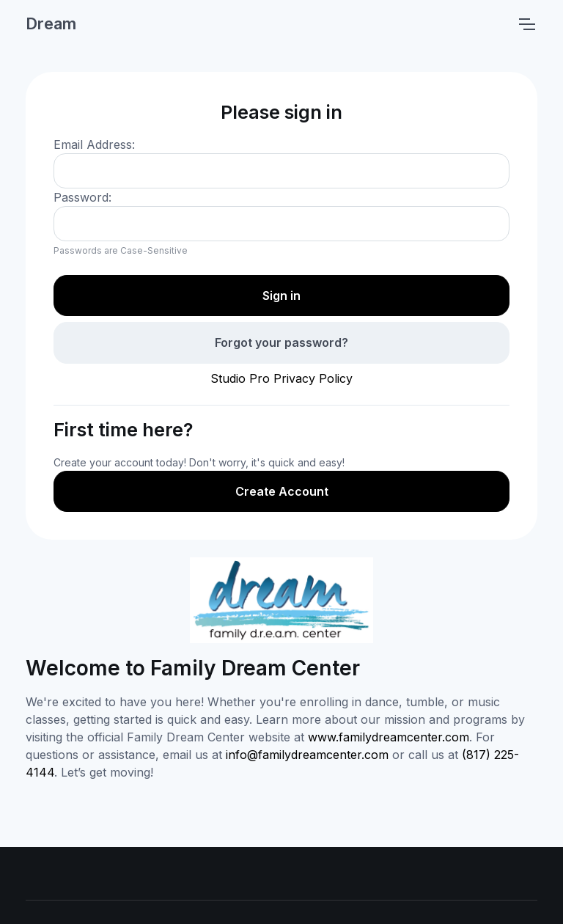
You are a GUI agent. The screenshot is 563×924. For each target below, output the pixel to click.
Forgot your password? (281, 342)
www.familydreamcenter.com (389, 737)
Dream (51, 23)
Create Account (282, 491)
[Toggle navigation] (526, 24)
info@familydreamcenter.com (307, 755)
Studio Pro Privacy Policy (281, 378)
